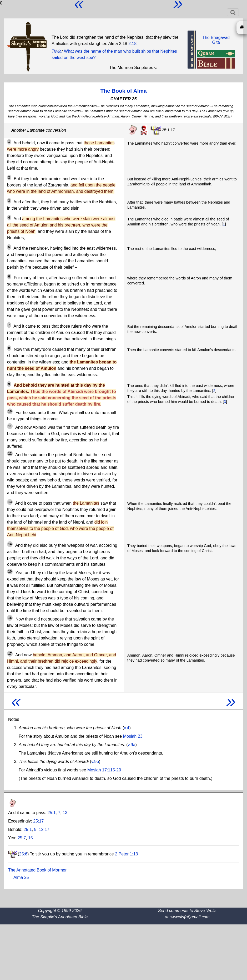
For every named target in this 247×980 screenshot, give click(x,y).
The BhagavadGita (216, 40)
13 (65, 813)
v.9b (95, 762)
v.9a (132, 745)
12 (41, 829)
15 (31, 838)
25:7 (22, 838)
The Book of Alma (123, 91)
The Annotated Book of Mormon (38, 870)
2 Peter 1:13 (126, 854)
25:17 (38, 821)
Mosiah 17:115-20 (104, 770)
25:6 (23, 854)
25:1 (51, 813)
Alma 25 (21, 877)
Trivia (57, 51)
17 (47, 829)
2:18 (132, 44)
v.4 (127, 728)
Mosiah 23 (133, 736)
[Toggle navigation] (233, 12)
